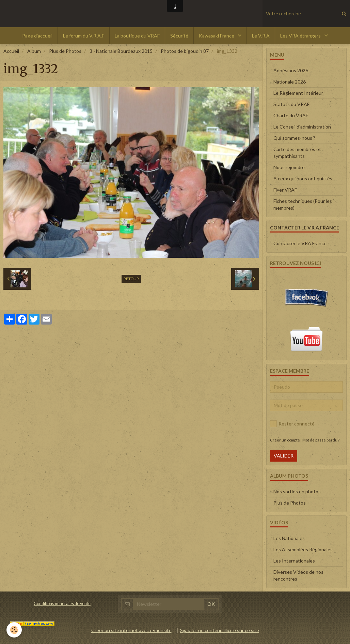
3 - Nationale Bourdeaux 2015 (121, 51)
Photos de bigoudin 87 (185, 51)
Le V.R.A (261, 36)
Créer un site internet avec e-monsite (131, 630)
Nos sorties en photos (297, 491)
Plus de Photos (65, 51)
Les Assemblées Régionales (303, 549)
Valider (284, 456)
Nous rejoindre (289, 167)
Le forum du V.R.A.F (84, 36)
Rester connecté (292, 424)
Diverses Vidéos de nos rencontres (298, 575)
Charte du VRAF (291, 115)
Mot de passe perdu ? (321, 440)
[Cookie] (14, 630)
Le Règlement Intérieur (298, 93)
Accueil (11, 51)
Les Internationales (294, 561)
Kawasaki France (217, 36)
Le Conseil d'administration (302, 127)
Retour (131, 279)
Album (34, 51)
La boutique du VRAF (137, 36)
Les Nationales (289, 538)
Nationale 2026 (290, 82)
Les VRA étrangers (301, 36)
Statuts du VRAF (291, 104)
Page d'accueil (37, 36)
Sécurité (179, 36)
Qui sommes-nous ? (294, 138)
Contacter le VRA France (300, 243)
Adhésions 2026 (291, 70)
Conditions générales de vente (62, 604)
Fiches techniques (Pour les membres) (303, 204)
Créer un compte (285, 440)
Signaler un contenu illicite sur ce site (220, 630)
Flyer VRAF (285, 190)
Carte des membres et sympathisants (297, 153)
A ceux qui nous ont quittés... (304, 178)
